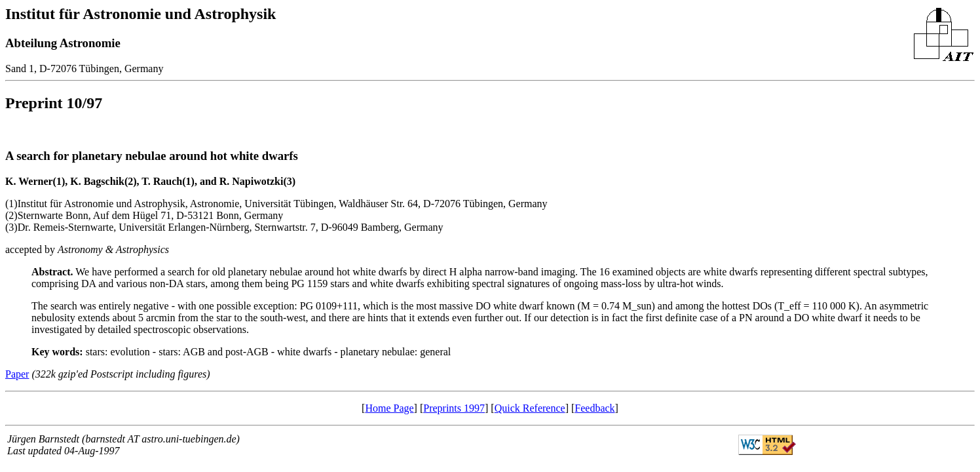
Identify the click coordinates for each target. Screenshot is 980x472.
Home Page (389, 408)
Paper (17, 374)
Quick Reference (530, 408)
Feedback (594, 408)
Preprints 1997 (454, 408)
